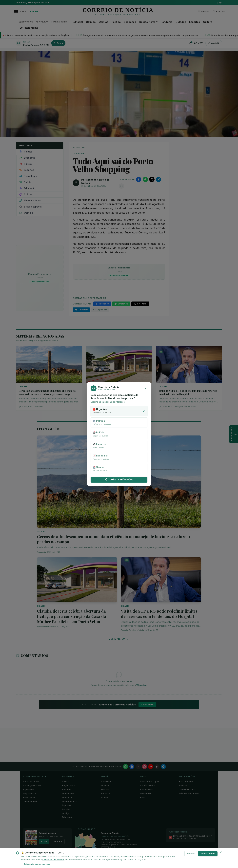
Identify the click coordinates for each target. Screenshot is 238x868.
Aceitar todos (208, 854)
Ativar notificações (119, 480)
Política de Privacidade (53, 860)
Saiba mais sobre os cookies (36, 864)
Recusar (191, 854)
